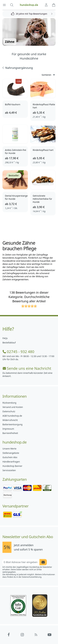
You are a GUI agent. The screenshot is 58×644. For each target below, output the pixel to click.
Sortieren (49, 75)
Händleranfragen (11, 462)
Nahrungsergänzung (17, 68)
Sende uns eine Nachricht (27, 368)
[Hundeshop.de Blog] (36, 635)
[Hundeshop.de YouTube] (49, 635)
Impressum (8, 429)
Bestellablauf (9, 343)
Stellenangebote (11, 453)
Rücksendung (9, 403)
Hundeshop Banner (12, 466)
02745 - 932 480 (18, 352)
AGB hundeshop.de (12, 416)
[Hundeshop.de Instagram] (22, 635)
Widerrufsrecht (10, 420)
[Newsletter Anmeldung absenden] (43, 562)
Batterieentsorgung (12, 424)
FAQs (5, 338)
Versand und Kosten (13, 407)
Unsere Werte (9, 449)
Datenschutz (9, 411)
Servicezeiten (9, 470)
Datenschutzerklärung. (32, 577)
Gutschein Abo (10, 457)
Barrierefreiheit (10, 433)
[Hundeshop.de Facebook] (9, 635)
